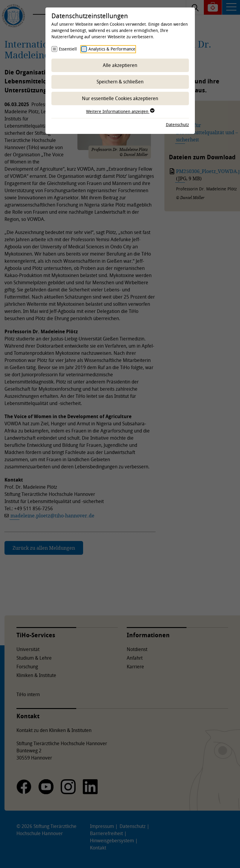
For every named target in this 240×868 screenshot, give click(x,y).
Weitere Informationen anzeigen (120, 111)
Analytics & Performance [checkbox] (112, 49)
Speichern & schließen (120, 82)
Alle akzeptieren (120, 65)
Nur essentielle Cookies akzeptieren (120, 98)
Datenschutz (177, 124)
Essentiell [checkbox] (68, 49)
